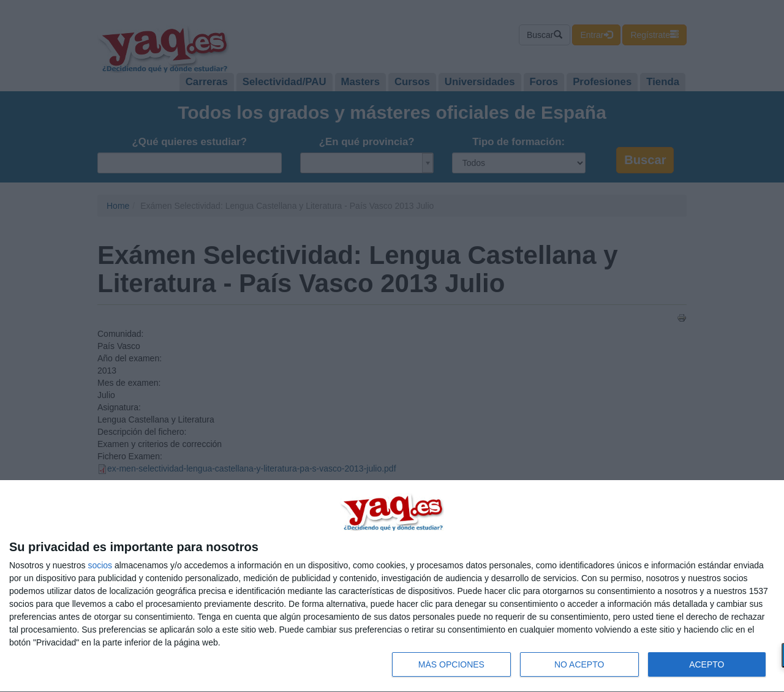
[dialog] (392, 586)
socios (100, 565)
